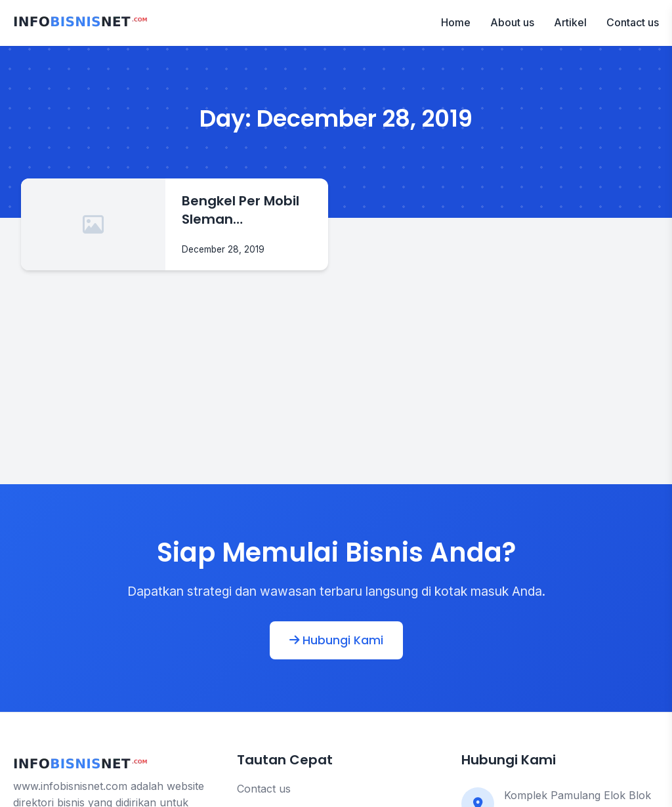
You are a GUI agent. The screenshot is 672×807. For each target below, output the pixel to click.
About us (512, 22)
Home (456, 22)
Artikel (570, 22)
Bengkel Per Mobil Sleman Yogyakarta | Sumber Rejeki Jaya (241, 210)
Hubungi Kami (336, 640)
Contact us (633, 22)
